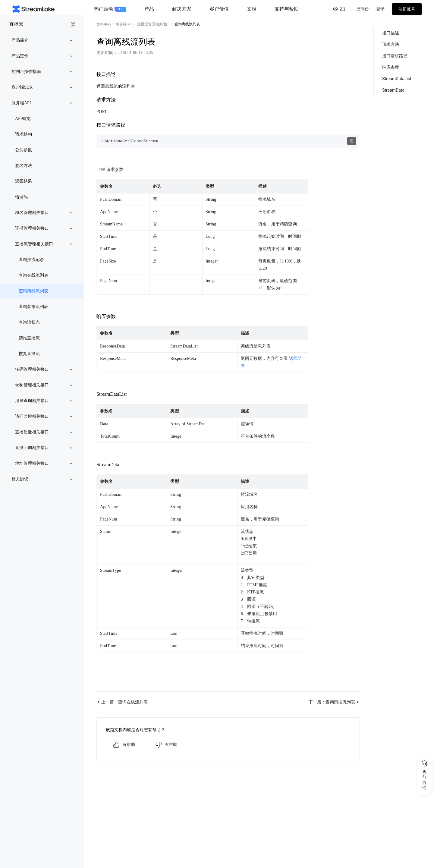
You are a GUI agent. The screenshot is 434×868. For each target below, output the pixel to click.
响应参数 (391, 67)
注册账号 (407, 9)
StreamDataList (397, 79)
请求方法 (391, 44)
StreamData (393, 90)
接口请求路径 (395, 56)
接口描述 (391, 33)
